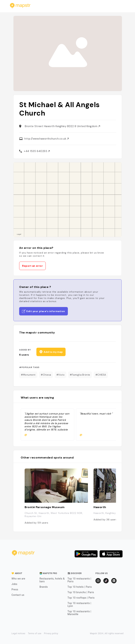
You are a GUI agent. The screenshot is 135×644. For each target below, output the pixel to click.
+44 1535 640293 (37, 151)
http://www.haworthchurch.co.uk (47, 139)
